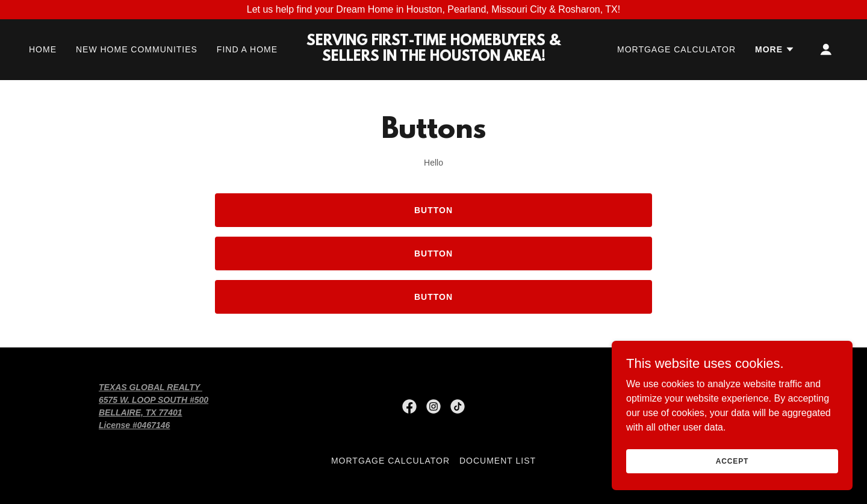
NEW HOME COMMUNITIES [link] (137, 49)
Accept (732, 461)
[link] (433, 58)
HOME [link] (43, 49)
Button (433, 210)
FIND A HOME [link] (247, 49)
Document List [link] (498, 461)
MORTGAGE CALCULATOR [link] (676, 49)
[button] (775, 49)
